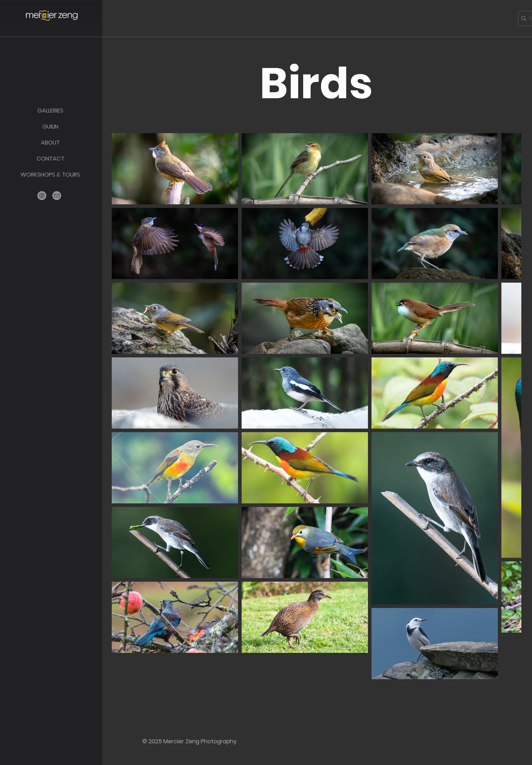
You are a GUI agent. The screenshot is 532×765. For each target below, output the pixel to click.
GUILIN (50, 127)
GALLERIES (50, 111)
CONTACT (51, 159)
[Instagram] (42, 196)
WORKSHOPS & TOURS (50, 175)
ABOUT (50, 143)
